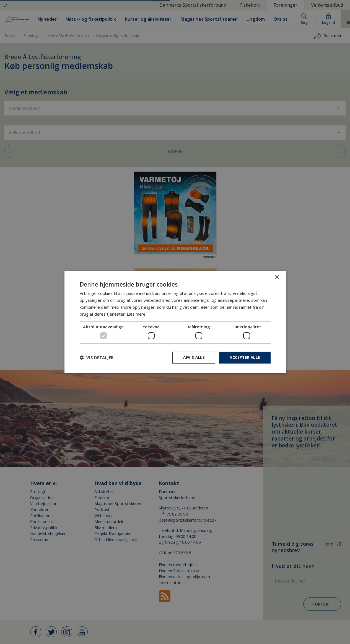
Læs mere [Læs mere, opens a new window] (136, 314)
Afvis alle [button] (192, 357)
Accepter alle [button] (244, 357)
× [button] (277, 277)
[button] (97, 357)
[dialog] (175, 322)
